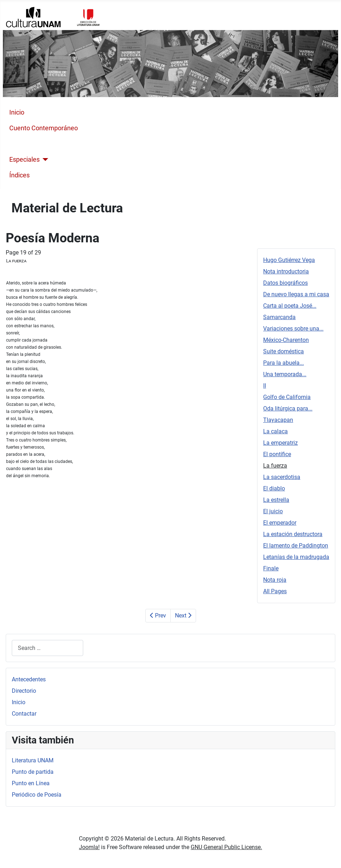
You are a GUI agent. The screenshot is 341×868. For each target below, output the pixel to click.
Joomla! (89, 847)
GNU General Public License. (226, 847)
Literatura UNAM (33, 760)
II (265, 386)
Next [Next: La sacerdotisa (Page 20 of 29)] (183, 615)
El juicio (273, 511)
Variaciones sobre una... (293, 329)
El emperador (280, 523)
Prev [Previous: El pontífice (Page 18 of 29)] (158, 615)
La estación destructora (293, 534)
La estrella (276, 500)
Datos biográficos (285, 283)
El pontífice (277, 454)
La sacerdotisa (282, 477)
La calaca (275, 431)
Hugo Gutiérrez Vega (289, 260)
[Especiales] (44, 160)
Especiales (24, 160)
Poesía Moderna (32, 144)
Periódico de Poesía (37, 795)
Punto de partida (33, 772)
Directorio (24, 691)
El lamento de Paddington (296, 546)
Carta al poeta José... (290, 306)
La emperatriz (280, 443)
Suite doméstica (284, 351)
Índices (19, 175)
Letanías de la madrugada (296, 557)
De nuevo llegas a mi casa (296, 294)
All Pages (275, 591)
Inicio (17, 112)
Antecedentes (29, 679)
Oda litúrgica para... (288, 408)
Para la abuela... (284, 363)
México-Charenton (286, 340)
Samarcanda (279, 317)
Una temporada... (285, 374)
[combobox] (47, 648)
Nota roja (275, 580)
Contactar (24, 714)
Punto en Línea (31, 783)
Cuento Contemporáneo (44, 128)
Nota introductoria (286, 271)
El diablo (274, 488)
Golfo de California (287, 397)
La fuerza (275, 466)
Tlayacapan (278, 420)
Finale (271, 568)
